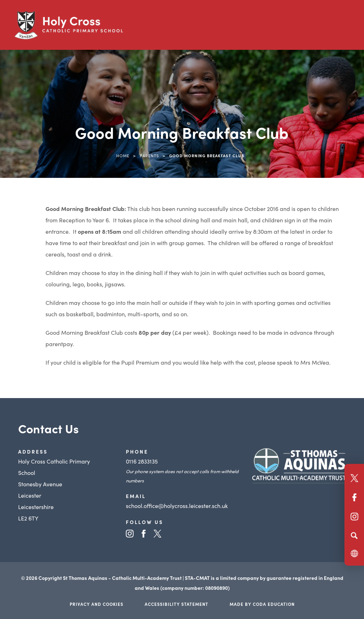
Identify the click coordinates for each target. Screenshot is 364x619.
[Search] (354, 535)
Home (123, 155)
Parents (149, 155)
